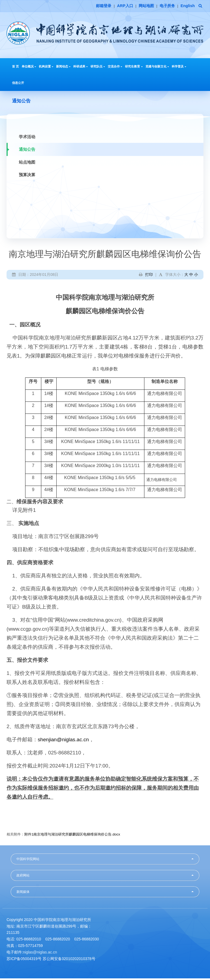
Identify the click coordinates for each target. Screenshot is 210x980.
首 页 (15, 67)
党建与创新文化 (157, 67)
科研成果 (81, 67)
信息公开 (18, 84)
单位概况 (29, 67)
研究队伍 (98, 67)
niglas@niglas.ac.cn (40, 954)
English (186, 6)
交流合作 (115, 67)
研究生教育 (134, 67)
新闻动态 (63, 67)
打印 (149, 276)
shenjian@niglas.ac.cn (63, 741)
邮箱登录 (94, 6)
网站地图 (141, 6)
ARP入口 (118, 6)
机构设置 (46, 67)
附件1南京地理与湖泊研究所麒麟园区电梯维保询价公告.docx (72, 836)
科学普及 (179, 67)
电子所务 (164, 6)
